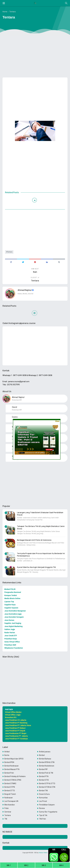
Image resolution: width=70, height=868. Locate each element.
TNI (6, 819)
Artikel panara (45, 752)
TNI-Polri (42, 819)
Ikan (35, 272)
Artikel (7, 752)
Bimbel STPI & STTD (47, 783)
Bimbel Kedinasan (11, 766)
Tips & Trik (43, 815)
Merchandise (10, 805)
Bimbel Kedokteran (47, 766)
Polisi (6, 808)
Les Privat (43, 801)
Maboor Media (43, 853)
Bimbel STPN (10, 787)
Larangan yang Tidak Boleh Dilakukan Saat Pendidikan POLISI (40, 514)
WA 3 (44, 865)
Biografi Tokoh (10, 794)
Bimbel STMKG (10, 783)
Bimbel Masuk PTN (12, 769)
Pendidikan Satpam (47, 805)
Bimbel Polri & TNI (46, 773)
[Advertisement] (35, 56)
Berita (7, 755)
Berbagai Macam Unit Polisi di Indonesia (34, 540)
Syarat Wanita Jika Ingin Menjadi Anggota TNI (36, 567)
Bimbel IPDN (9, 762)
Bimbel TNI (43, 791)
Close (57, 421)
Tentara (10, 252)
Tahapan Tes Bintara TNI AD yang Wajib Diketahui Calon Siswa (41, 527)
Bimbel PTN (44, 776)
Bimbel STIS (44, 780)
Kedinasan (9, 798)
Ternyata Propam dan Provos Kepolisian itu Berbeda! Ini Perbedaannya (41, 555)
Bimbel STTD (10, 791)
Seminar (8, 812)
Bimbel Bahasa (45, 759)
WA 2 (26, 865)
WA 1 (9, 865)
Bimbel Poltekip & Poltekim (15, 776)
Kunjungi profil (17, 400)
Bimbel (42, 755)
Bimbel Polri (9, 773)
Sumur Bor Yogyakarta (48, 812)
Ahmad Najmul (25, 290)
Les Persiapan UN (11, 801)
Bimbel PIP (43, 769)
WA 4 (61, 865)
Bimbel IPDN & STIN (47, 762)
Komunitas (43, 798)
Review (42, 808)
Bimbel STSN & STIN (47, 787)
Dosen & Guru (44, 794)
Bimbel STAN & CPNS (13, 780)
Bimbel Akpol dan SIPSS (14, 759)
